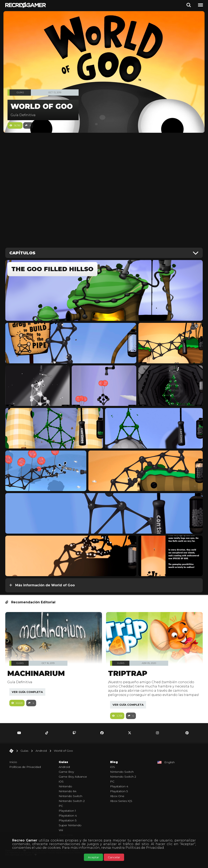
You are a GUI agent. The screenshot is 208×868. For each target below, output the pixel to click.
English (170, 768)
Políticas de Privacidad (145, 848)
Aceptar (93, 857)
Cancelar (114, 857)
